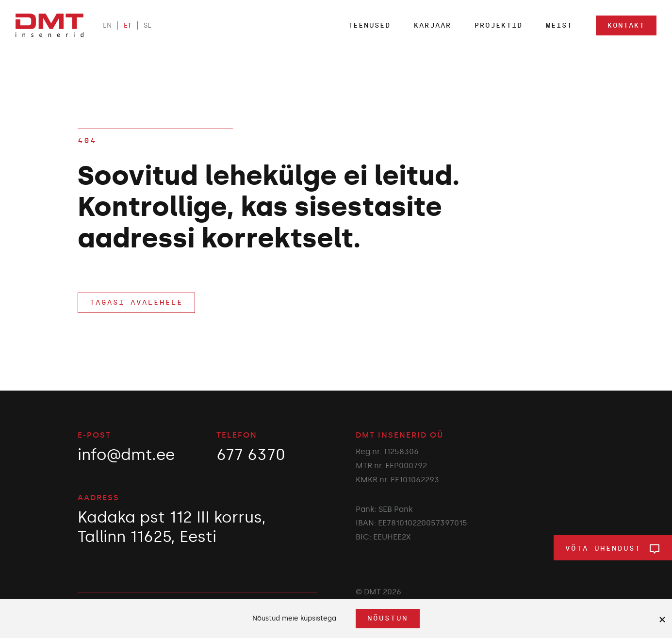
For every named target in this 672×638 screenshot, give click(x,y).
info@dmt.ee (126, 455)
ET (128, 25)
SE (148, 25)
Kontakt (626, 25)
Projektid (499, 25)
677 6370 (251, 455)
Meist (559, 25)
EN (107, 25)
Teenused (369, 25)
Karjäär (433, 25)
